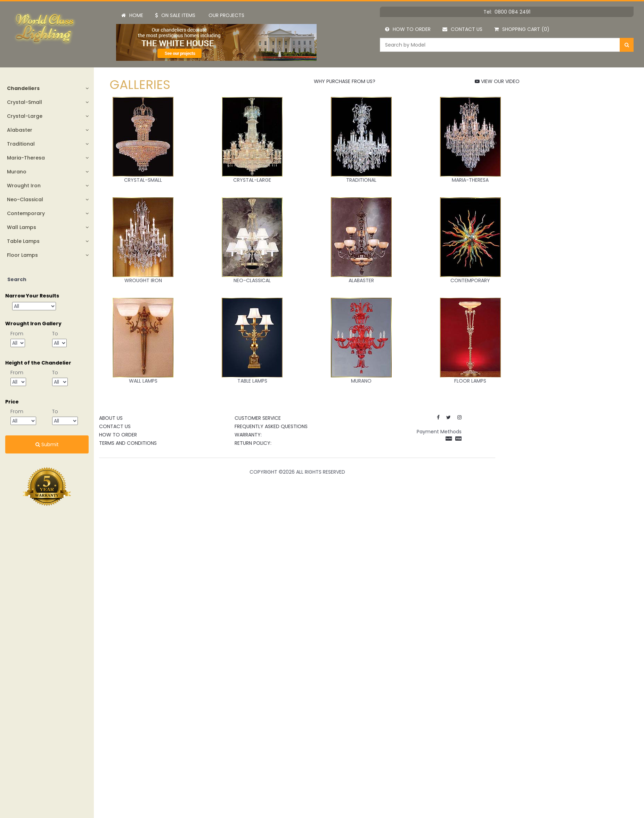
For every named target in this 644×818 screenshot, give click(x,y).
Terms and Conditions (128, 443)
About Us (111, 418)
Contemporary (26, 213)
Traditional (21, 144)
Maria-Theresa (26, 158)
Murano (17, 172)
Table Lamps (23, 241)
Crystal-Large (25, 116)
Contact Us (462, 29)
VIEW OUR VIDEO (497, 81)
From (17, 334)
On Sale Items (175, 15)
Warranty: (248, 435)
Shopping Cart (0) (522, 29)
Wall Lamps (22, 227)
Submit (47, 444)
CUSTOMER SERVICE (258, 418)
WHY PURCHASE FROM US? (345, 81)
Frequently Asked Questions (271, 426)
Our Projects (226, 15)
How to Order (408, 29)
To (55, 334)
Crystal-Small (25, 102)
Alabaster (20, 130)
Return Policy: (253, 443)
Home (132, 15)
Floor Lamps (22, 255)
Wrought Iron (24, 186)
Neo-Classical (25, 199)
